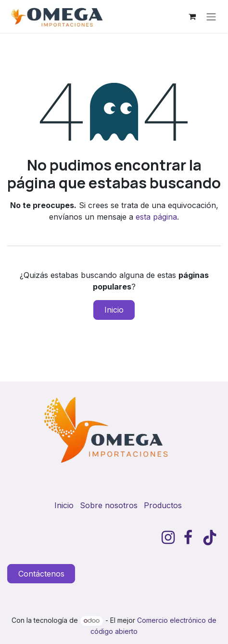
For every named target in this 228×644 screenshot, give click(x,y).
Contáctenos (41, 574)
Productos (163, 505)
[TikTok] (210, 538)
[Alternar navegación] (211, 16)
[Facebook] (188, 538)
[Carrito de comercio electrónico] (192, 16)
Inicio (114, 310)
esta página (156, 217)
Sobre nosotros (109, 505)
